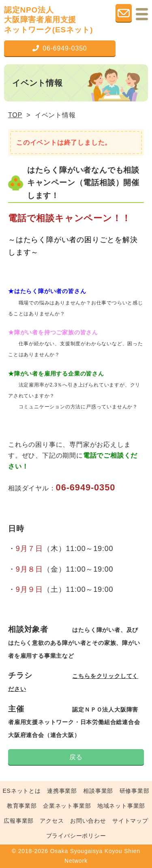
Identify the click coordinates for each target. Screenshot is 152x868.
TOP (15, 115)
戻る (76, 757)
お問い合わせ (88, 821)
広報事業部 (19, 821)
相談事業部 (98, 791)
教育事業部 (22, 806)
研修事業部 (135, 791)
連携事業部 (62, 791)
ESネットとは (21, 791)
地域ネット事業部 (121, 806)
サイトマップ (130, 821)
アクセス (52, 821)
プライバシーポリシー (76, 836)
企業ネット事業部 (67, 806)
